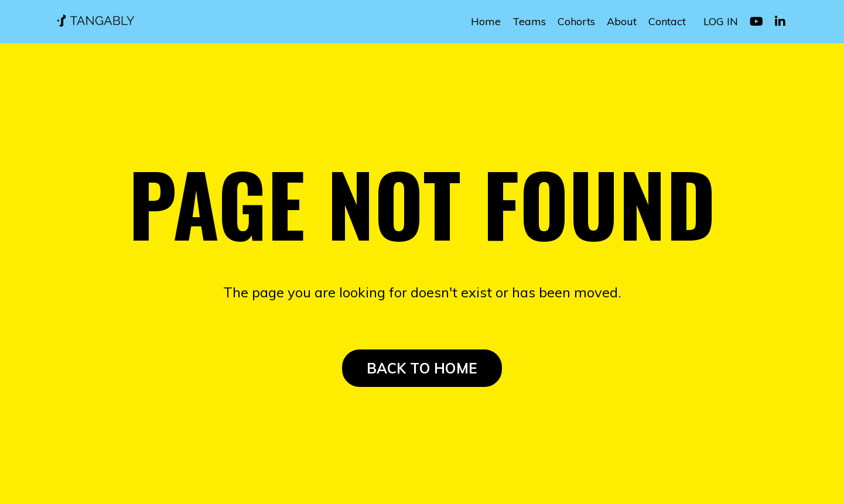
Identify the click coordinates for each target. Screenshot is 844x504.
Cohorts (576, 21)
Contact (667, 21)
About (622, 21)
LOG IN (721, 21)
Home (486, 21)
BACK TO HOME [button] (422, 368)
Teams (529, 21)
